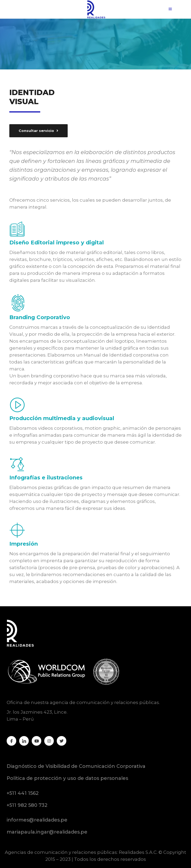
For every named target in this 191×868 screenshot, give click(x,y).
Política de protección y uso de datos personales (67, 778)
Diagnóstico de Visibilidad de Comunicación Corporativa (76, 766)
